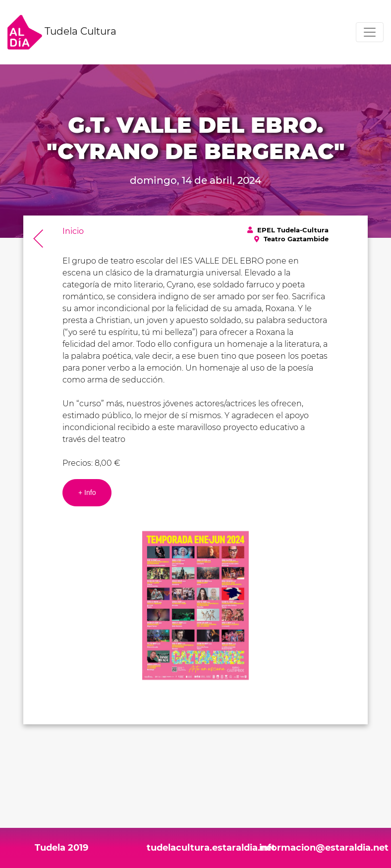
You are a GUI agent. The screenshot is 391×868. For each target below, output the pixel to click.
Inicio (73, 231)
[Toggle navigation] (370, 32)
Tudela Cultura (62, 32)
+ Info (87, 492)
